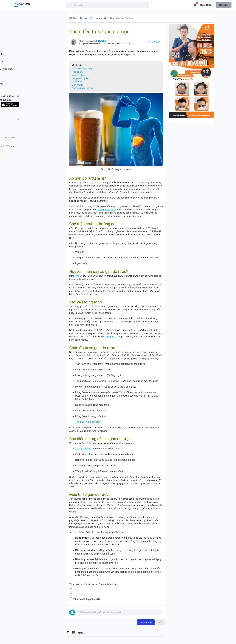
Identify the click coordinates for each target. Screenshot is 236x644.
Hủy (160, 622)
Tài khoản (27, 142)
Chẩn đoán (77, 81)
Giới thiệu (7, 142)
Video (102, 18)
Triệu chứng (78, 72)
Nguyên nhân (78, 75)
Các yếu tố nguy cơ (81, 78)
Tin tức (86, 18)
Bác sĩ (120, 18)
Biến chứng (77, 85)
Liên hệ (17, 142)
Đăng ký (224, 5)
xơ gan (79, 276)
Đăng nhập (206, 5)
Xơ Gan (73, 18)
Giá (112, 18)
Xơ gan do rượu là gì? (82, 69)
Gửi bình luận (146, 622)
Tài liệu (129, 18)
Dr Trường (100, 41)
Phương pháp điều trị (82, 88)
